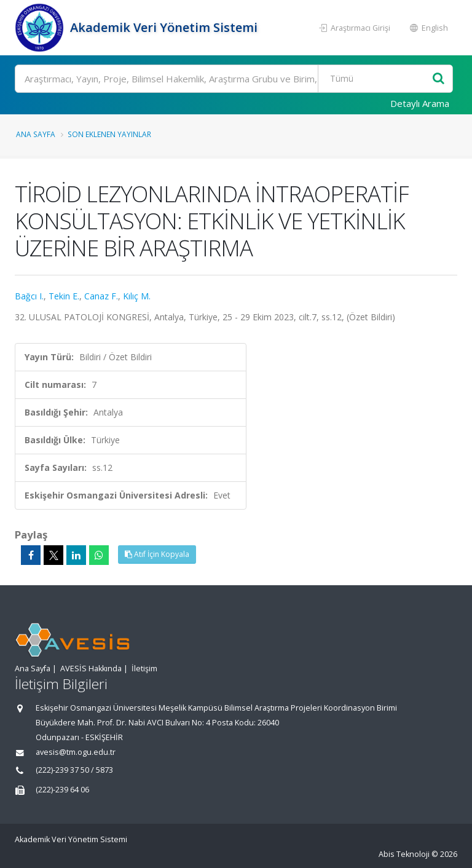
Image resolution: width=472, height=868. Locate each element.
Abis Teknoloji (404, 854)
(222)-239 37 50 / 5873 (74, 770)
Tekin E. (64, 296)
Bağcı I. (29, 296)
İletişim (144, 669)
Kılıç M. (137, 296)
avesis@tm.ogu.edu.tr (76, 752)
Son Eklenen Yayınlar (109, 134)
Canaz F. (101, 296)
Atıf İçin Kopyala (157, 554)
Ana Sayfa (36, 134)
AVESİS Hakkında (91, 669)
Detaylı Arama (420, 103)
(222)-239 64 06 (62, 790)
